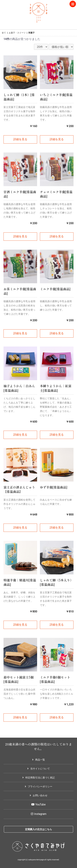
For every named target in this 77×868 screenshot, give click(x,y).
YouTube (38, 804)
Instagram (39, 814)
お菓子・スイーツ (17, 33)
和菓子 (31, 33)
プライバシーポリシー (39, 786)
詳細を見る (20, 139)
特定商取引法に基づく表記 (39, 778)
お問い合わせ (39, 795)
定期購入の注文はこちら (38, 829)
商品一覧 (39, 760)
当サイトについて (39, 769)
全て (4, 33)
